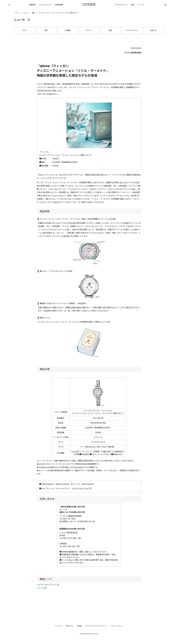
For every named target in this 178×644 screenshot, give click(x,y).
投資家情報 (59, 5)
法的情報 (79, 626)
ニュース (141, 5)
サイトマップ (59, 626)
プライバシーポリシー (117, 626)
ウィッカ (40, 588)
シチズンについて (45, 5)
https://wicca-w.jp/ (81, 489)
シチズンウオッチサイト (47, 585)
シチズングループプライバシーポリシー (96, 626)
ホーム (17, 13)
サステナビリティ (121, 5)
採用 (133, 5)
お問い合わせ (69, 626)
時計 (33, 13)
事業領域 (32, 5)
